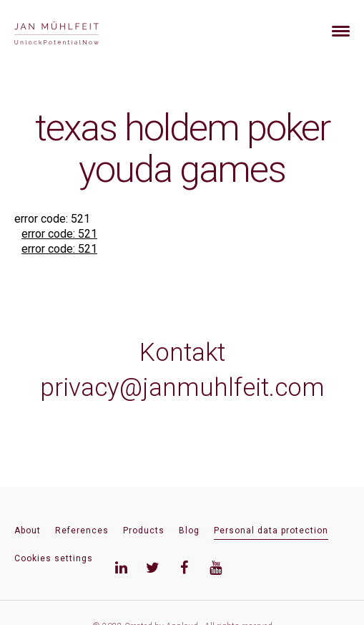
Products (144, 530)
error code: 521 (59, 234)
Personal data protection (271, 530)
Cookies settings (54, 558)
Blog (189, 530)
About (28, 530)
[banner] (73, 31)
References (82, 530)
